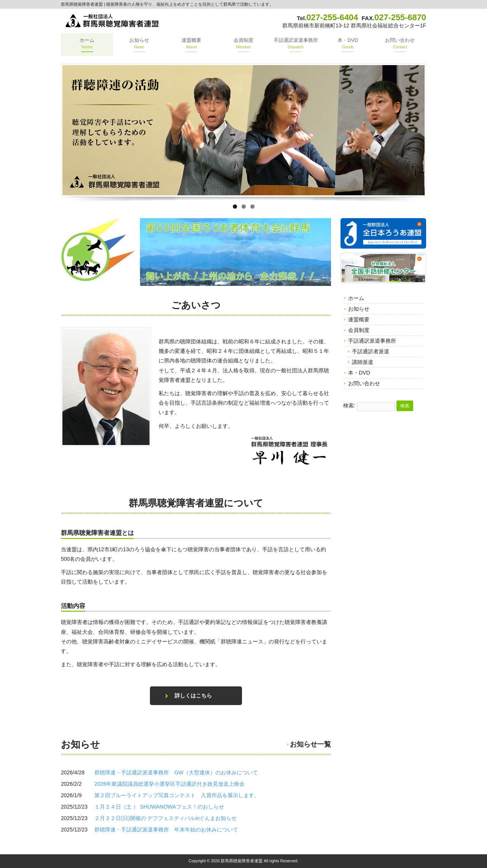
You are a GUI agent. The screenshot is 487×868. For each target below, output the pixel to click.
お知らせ (359, 309)
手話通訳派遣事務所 (372, 341)
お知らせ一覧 (310, 744)
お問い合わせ (364, 383)
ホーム (356, 298)
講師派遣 (363, 362)
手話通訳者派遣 (371, 351)
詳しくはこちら (193, 696)
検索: (349, 405)
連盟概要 (359, 319)
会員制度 (359, 330)
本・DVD (359, 373)
